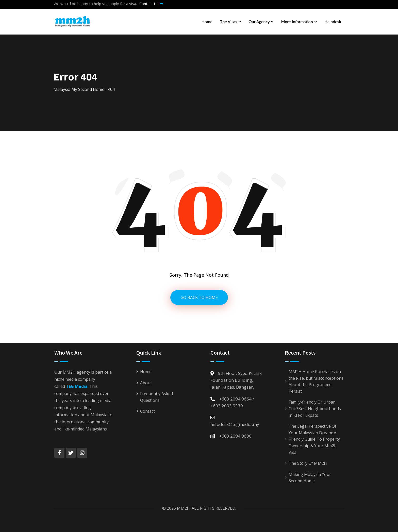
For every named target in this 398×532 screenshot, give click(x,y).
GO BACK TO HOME (199, 297)
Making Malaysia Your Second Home (310, 478)
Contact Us (151, 4)
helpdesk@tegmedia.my (235, 424)
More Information (297, 21)
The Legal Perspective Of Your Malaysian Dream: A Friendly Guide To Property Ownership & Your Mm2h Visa (314, 439)
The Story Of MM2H (308, 463)
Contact (147, 411)
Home (207, 21)
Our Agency (259, 21)
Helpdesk (333, 21)
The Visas (229, 21)
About (146, 383)
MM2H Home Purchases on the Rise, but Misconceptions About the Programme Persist (316, 381)
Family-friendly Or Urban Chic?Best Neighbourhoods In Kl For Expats (315, 409)
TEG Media (77, 386)
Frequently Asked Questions (156, 397)
